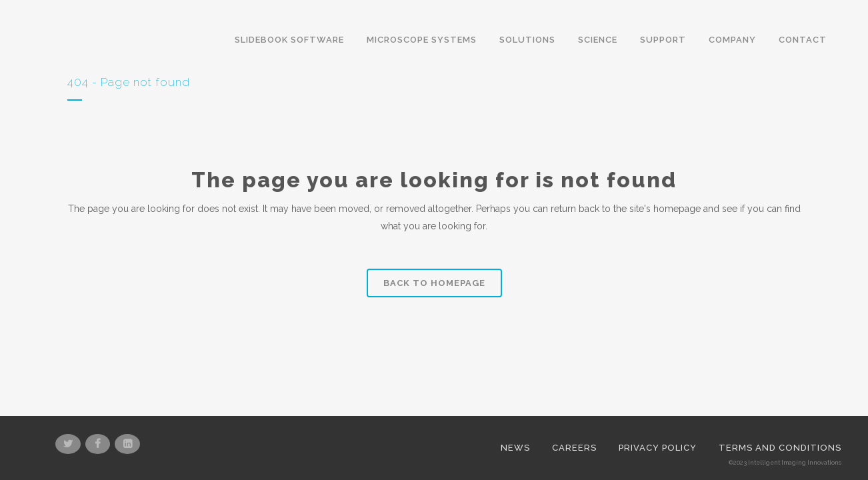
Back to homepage (434, 283)
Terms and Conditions (780, 408)
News (515, 408)
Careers (574, 408)
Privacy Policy (658, 408)
